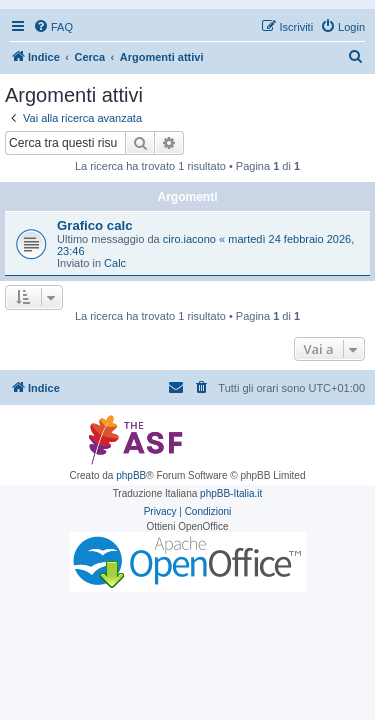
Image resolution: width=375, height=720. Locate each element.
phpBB (131, 475)
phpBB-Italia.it (231, 493)
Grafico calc (95, 225)
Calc (115, 263)
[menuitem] (53, 27)
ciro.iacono (189, 239)
